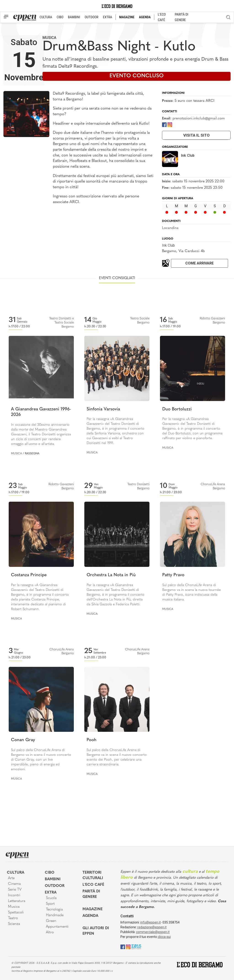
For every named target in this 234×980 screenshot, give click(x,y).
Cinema (14, 884)
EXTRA (107, 17)
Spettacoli (16, 913)
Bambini (53, 879)
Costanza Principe (29, 575)
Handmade (55, 915)
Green (51, 921)
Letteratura (17, 901)
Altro (50, 932)
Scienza (14, 924)
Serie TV (15, 890)
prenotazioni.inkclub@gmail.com (199, 118)
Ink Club (168, 245)
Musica (49, 38)
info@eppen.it (150, 922)
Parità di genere (91, 894)
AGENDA (145, 17)
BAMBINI (74, 17)
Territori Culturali (93, 875)
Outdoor (55, 886)
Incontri (14, 895)
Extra (51, 893)
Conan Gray (23, 740)
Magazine (93, 909)
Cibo (50, 873)
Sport (50, 904)
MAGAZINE (127, 17)
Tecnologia (54, 910)
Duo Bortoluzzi (177, 409)
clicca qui (164, 937)
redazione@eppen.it (152, 927)
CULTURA (46, 17)
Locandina (170, 228)
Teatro (13, 918)
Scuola (51, 898)
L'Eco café (93, 885)
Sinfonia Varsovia (103, 409)
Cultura (16, 873)
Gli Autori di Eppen (96, 931)
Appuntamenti (57, 927)
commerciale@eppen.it (153, 932)
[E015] (136, 946)
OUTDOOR (91, 17)
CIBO (60, 17)
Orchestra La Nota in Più (111, 575)
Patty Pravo (173, 575)
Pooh (92, 740)
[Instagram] (170, 124)
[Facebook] (164, 124)
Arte (11, 878)
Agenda (90, 916)
